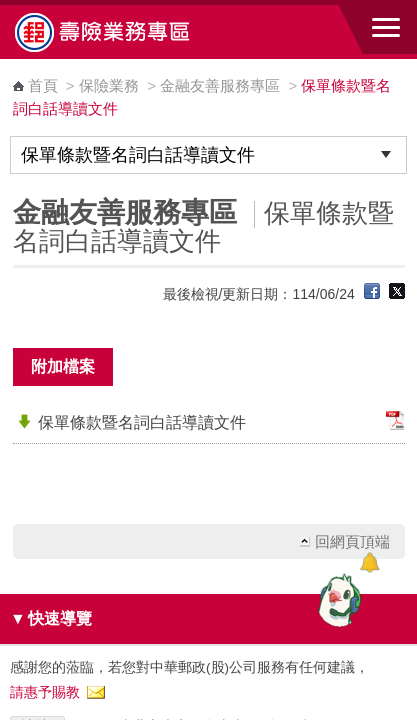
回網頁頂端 (352, 541)
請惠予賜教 (45, 692)
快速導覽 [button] (51, 618)
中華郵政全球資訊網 (125, 32)
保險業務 (109, 85)
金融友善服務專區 (222, 85)
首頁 (43, 85)
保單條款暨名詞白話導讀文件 (142, 422)
